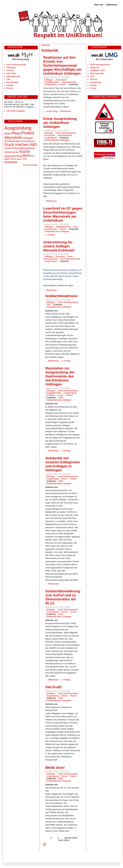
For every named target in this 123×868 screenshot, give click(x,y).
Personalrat (61, 80)
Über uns (99, 5)
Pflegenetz (11, 68)
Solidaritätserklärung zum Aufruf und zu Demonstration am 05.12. (63, 597)
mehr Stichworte (30, 165)
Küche (25, 152)
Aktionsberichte (13, 76)
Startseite (46, 45)
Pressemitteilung (27, 141)
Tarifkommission (12, 152)
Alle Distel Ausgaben (16, 111)
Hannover (60, 257)
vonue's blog (52, 111)
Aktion (19, 159)
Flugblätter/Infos (52, 82)
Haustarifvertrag (13, 156)
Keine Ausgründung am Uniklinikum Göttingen (60, 123)
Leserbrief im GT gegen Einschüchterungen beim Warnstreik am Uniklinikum (63, 214)
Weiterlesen (66, 111)
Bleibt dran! (55, 767)
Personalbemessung (23, 148)
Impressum (112, 5)
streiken (8, 148)
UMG (33, 145)
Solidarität (11, 162)
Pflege (16, 133)
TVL (25, 159)
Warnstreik (13, 137)
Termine (10, 70)
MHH (26, 156)
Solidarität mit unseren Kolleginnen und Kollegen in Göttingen (63, 464)
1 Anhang (50, 235)
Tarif (8, 79)
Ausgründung (18, 128)
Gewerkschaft (51, 229)
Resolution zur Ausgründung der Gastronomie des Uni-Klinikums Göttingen (60, 376)
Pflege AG (95, 68)
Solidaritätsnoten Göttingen (57, 140)
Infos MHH (11, 73)
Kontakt (10, 85)
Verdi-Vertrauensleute (16, 65)
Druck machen (16, 145)
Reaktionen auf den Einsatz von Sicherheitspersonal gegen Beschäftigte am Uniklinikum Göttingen (62, 65)
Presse (10, 88)
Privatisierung (12, 141)
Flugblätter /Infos (98, 70)
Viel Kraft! (53, 687)
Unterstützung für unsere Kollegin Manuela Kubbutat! (59, 246)
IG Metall (51, 395)
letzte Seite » (64, 840)
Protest (28, 133)
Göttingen (28, 138)
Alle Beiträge (12, 82)
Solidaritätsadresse (61, 296)
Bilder (8, 134)
